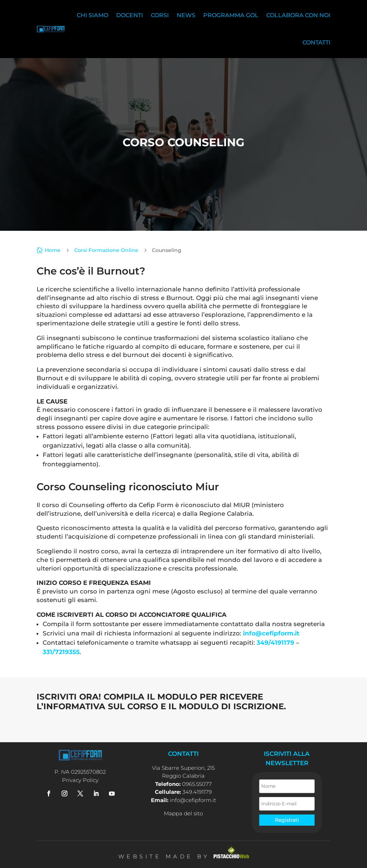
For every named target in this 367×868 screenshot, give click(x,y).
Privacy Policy (80, 780)
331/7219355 (61, 652)
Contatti (316, 42)
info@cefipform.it (271, 633)
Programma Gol (231, 15)
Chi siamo (92, 15)
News (186, 15)
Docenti (130, 15)
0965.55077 (197, 784)
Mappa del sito (183, 813)
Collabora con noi (298, 15)
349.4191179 (197, 792)
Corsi (160, 15)
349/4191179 (275, 643)
